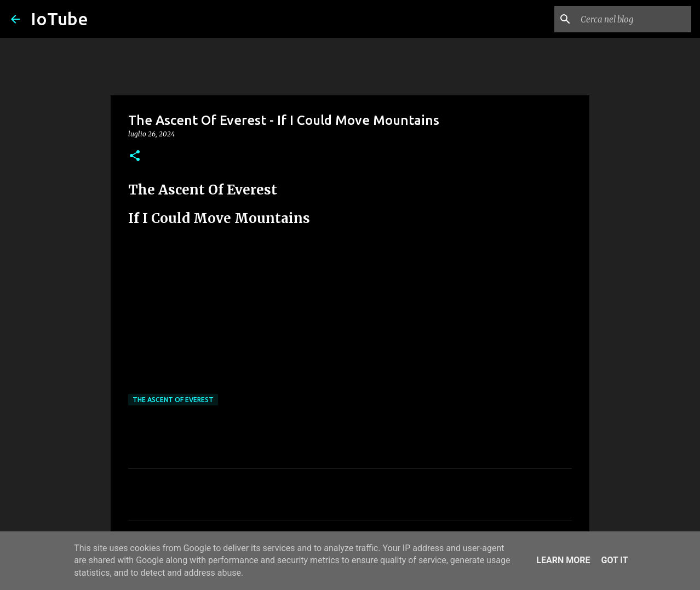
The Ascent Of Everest (173, 400)
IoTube (59, 19)
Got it (614, 560)
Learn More (563, 560)
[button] (135, 156)
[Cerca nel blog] (634, 19)
